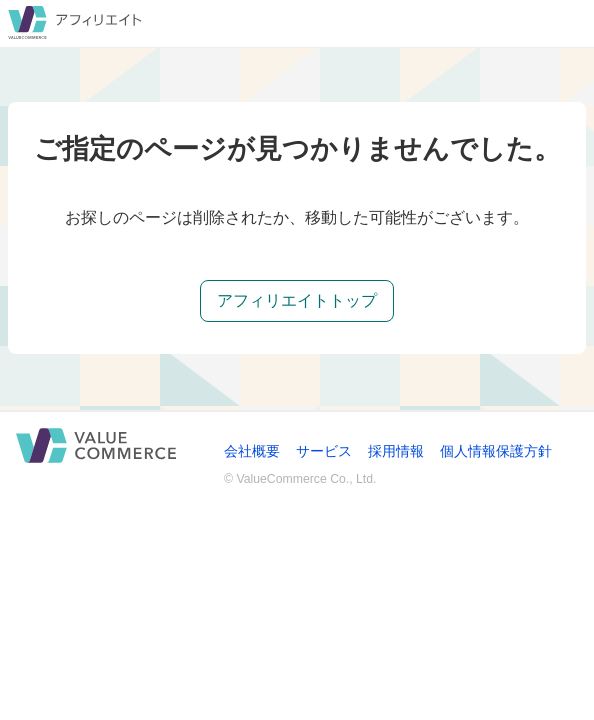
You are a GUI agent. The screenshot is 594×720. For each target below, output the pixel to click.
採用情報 (396, 451)
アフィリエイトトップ (297, 300)
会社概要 (252, 451)
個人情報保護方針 (496, 451)
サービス (324, 451)
